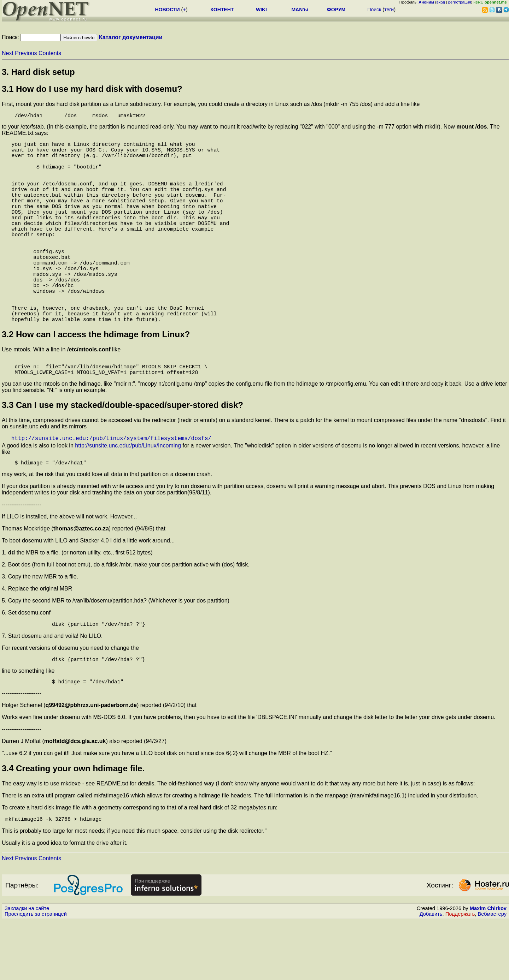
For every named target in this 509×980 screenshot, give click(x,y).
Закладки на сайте (27, 968)
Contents (50, 53)
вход (441, 2)
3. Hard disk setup (38, 72)
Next (8, 53)
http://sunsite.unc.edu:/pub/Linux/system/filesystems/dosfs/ (111, 490)
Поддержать (460, 973)
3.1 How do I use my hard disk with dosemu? (92, 89)
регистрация (460, 2)
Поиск (374, 10)
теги (389, 10)
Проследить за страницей (36, 973)
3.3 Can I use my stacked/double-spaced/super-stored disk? (122, 456)
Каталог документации (131, 37)
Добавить (431, 973)
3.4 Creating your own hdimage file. (73, 826)
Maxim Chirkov (488, 968)
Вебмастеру (492, 973)
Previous (26, 53)
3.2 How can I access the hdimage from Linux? (96, 381)
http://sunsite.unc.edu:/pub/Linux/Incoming (128, 498)
